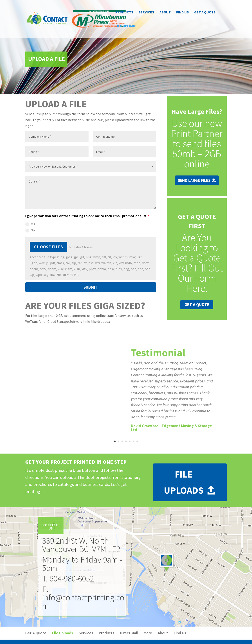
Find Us (182, 12)
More (148, 633)
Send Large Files (194, 180)
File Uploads (126, 26)
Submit (91, 287)
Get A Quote (205, 12)
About (165, 12)
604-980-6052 (72, 578)
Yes (30, 224)
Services (146, 12)
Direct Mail (129, 633)
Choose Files (48, 247)
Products (124, 12)
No (30, 230)
